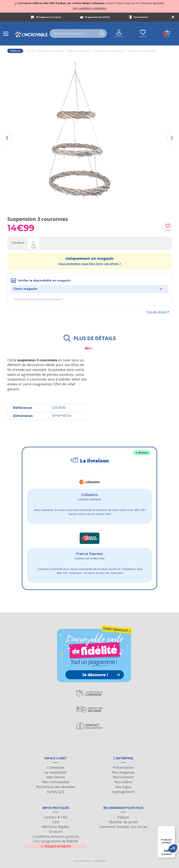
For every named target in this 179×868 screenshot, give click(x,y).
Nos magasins (123, 772)
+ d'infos (142, 453)
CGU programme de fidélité (56, 841)
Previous (6, 133)
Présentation (123, 767)
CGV (56, 822)
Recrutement (141, 17)
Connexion (56, 767)
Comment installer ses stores (123, 827)
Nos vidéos (123, 782)
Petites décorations (79, 51)
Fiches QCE (56, 792)
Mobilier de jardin (123, 822)
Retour (15, 51)
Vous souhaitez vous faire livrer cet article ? (90, 264)
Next (173, 133)
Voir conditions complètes (89, 8)
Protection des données (56, 787)
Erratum (56, 832)
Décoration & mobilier (51, 51)
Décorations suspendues (109, 51)
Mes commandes (56, 782)
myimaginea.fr (123, 792)
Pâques (123, 817)
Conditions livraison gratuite (56, 836)
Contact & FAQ (56, 817)
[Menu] (173, 828)
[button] (173, 848)
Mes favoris (56, 777)
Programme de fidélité (97, 17)
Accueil (30, 51)
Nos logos (123, 787)
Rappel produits (56, 846)
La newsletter (56, 772)
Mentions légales (56, 827)
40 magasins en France (49, 17)
